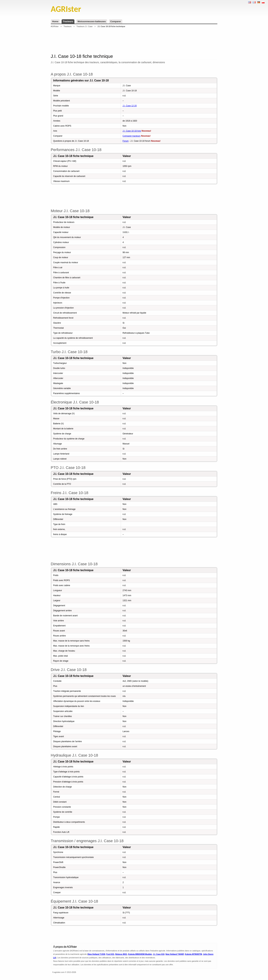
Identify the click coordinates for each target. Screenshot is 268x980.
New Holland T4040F (175, 954)
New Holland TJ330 (96, 954)
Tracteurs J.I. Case (85, 26)
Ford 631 (110, 954)
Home (55, 21)
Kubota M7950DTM (193, 954)
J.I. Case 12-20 (130, 106)
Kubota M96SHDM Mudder (140, 954)
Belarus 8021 (121, 954)
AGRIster (55, 26)
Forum (126, 141)
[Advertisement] (134, 41)
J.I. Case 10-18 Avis (132, 131)
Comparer (116, 21)
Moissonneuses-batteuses (92, 21)
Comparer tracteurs (132, 136)
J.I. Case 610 (159, 954)
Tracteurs (68, 21)
